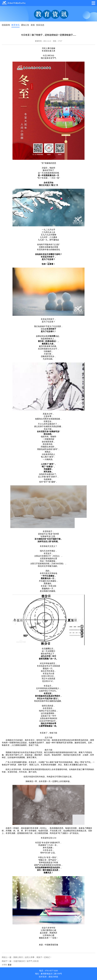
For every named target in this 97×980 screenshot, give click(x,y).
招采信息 (40, 25)
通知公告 (25, 25)
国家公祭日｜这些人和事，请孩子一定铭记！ (33, 957)
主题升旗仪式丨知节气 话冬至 (26, 961)
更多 (10, 965)
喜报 (33, 25)
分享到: (5, 965)
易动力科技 (53, 977)
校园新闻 (6, 25)
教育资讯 (15, 25)
